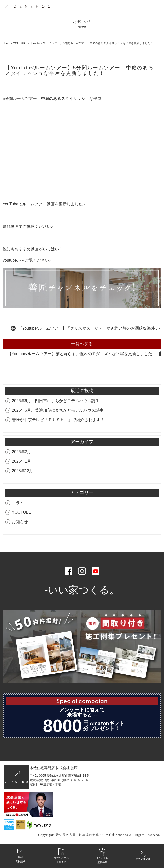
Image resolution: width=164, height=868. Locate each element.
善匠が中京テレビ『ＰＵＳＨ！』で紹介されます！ (58, 420)
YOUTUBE (20, 43)
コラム (18, 503)
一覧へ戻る (82, 344)
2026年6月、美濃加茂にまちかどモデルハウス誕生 (58, 410)
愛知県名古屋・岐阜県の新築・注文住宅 (86, 835)
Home (6, 43)
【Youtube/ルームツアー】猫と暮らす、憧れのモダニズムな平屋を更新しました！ (82, 354)
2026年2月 (22, 452)
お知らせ (20, 522)
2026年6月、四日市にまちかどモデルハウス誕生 (56, 401)
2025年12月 (23, 471)
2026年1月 (22, 461)
